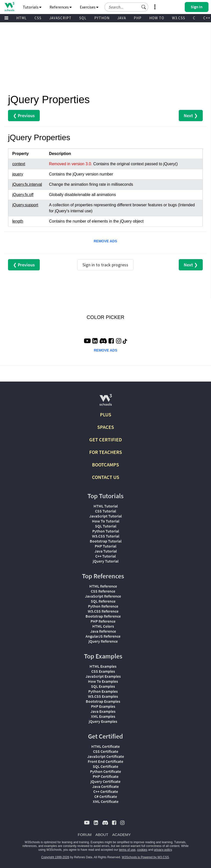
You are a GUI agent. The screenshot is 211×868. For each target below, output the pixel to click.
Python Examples (103, 691)
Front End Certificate (105, 761)
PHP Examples (103, 706)
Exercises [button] (89, 7)
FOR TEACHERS (106, 452)
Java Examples (103, 711)
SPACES (106, 427)
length (18, 221)
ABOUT (102, 835)
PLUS (106, 414)
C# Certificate (106, 796)
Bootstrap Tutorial (106, 541)
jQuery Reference (103, 641)
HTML (21, 18)
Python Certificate (105, 771)
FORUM (85, 835)
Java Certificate (105, 786)
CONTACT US (106, 477)
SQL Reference (103, 601)
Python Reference (103, 606)
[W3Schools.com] (106, 402)
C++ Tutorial (105, 556)
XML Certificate (106, 801)
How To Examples (103, 681)
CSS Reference (103, 591)
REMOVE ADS (105, 241)
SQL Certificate (105, 766)
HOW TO (157, 18)
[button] (144, 7)
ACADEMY (121, 835)
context (19, 164)
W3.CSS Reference (103, 611)
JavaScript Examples (103, 676)
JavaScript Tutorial (105, 516)
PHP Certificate (106, 776)
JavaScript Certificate (106, 756)
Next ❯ (191, 116)
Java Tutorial (106, 551)
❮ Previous (24, 116)
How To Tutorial (106, 521)
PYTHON (102, 18)
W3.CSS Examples (103, 696)
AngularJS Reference (103, 636)
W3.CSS (179, 18)
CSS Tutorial (105, 511)
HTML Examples (103, 666)
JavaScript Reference (103, 596)
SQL (83, 18)
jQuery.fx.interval (27, 184)
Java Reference (103, 631)
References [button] (61, 7)
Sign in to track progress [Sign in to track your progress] (105, 265)
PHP (138, 18)
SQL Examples (103, 686)
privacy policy (163, 850)
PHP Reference (103, 621)
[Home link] (9, 7)
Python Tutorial (106, 531)
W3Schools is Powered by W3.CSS (145, 857)
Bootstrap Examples (103, 701)
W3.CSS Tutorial (106, 536)
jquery (18, 174)
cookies (142, 850)
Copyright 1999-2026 (55, 857)
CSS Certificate (106, 751)
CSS (38, 18)
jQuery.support (25, 205)
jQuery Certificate (105, 781)
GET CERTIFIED (106, 440)
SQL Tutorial (106, 526)
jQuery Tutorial (106, 561)
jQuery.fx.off (23, 195)
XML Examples (103, 716)
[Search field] (126, 7)
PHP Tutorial (105, 546)
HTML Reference (103, 586)
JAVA (122, 18)
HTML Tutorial (106, 506)
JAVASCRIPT (60, 18)
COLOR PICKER (105, 317)
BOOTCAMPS (105, 465)
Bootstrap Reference (103, 616)
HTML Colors (103, 626)
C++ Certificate (106, 791)
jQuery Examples (103, 721)
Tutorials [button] (32, 7)
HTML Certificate (105, 746)
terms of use (127, 850)
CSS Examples (103, 671)
